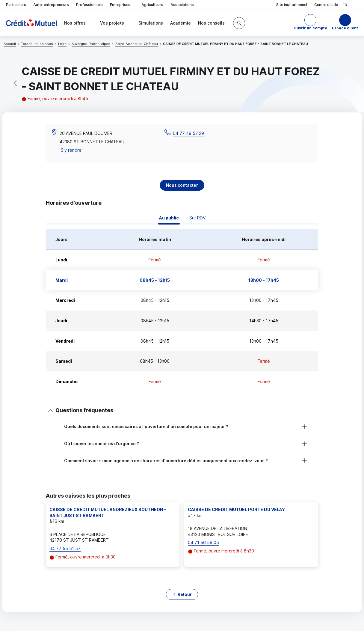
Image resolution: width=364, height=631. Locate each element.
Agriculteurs (152, 5)
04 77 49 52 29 (188, 133)
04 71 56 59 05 (203, 542)
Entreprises (122, 5)
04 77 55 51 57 (65, 548)
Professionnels (89, 5)
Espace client (345, 28)
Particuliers (16, 5)
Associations (182, 5)
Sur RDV (197, 218)
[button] (310, 23)
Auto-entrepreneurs (51, 5)
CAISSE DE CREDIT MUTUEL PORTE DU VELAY (236, 509)
